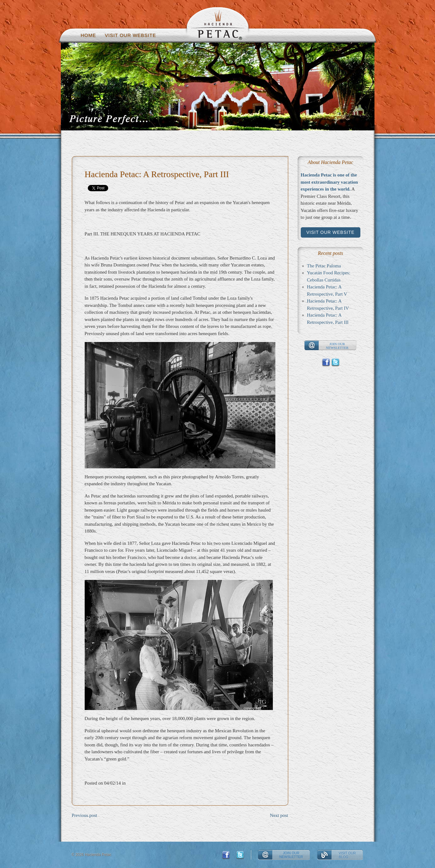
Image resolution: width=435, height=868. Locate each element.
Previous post (85, 815)
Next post (279, 815)
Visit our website (131, 35)
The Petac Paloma (324, 266)
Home (89, 35)
